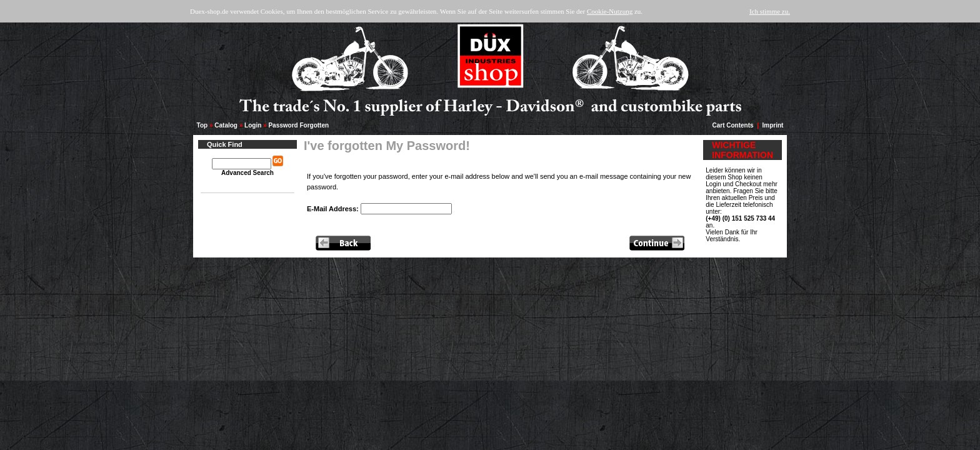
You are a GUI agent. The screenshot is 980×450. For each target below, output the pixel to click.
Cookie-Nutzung (610, 11)
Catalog (226, 125)
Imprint (773, 125)
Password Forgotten (298, 125)
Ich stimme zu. (770, 11)
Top (202, 125)
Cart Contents (733, 125)
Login (253, 125)
